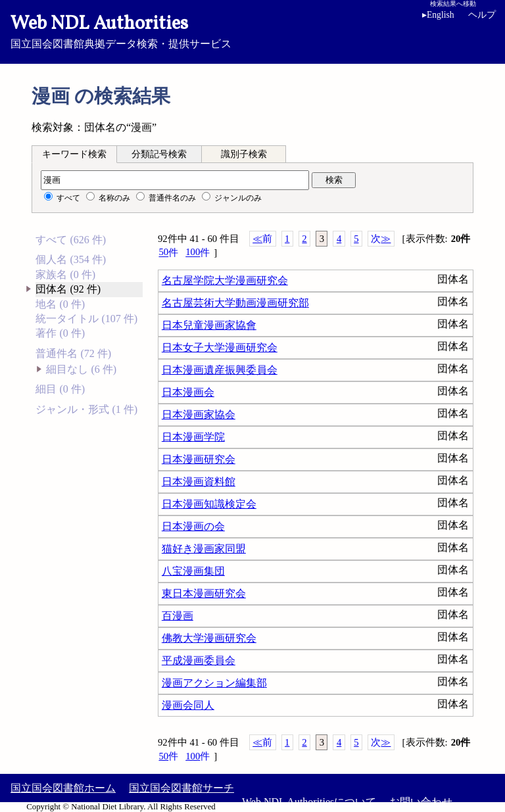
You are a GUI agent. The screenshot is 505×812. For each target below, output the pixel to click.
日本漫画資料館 (199, 482)
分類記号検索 (159, 154)
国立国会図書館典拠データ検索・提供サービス (252, 30)
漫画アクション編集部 (214, 683)
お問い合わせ (421, 802)
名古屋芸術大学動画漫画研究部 (235, 303)
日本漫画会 (188, 392)
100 (198, 252)
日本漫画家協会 (199, 415)
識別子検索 (244, 154)
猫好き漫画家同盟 (204, 549)
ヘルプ (482, 15)
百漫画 (178, 616)
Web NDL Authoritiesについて (309, 802)
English (438, 15)
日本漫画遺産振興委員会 (220, 370)
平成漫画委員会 (199, 660)
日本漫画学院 (193, 437)
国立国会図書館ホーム (63, 788)
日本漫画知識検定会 (209, 504)
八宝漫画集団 (193, 571)
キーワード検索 (74, 154)
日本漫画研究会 (199, 459)
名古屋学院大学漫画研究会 (225, 280)
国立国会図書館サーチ (181, 788)
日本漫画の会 (193, 526)
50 (168, 252)
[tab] (74, 154)
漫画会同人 (188, 705)
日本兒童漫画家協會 (209, 325)
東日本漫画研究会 (204, 593)
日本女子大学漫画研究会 (220, 347)
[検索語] (175, 180)
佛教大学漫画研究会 (209, 638)
